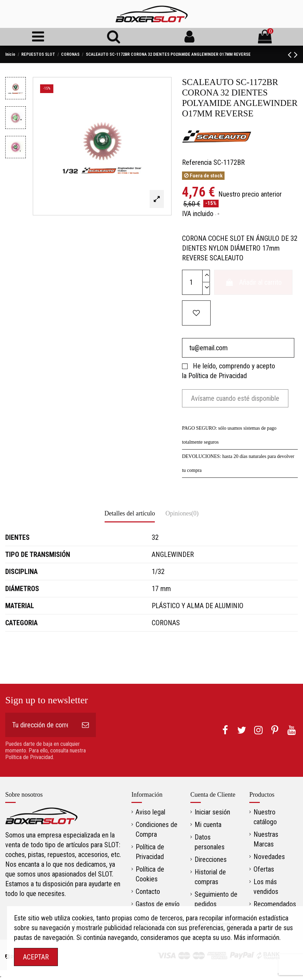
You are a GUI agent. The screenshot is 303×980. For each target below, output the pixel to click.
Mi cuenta (208, 825)
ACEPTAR (36, 957)
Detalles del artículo (130, 513)
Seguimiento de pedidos (216, 899)
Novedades (269, 857)
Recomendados (275, 904)
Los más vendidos (266, 887)
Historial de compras (210, 877)
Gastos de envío (158, 904)
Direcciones (211, 859)
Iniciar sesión (212, 812)
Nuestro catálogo (265, 817)
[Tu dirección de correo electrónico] (40, 725)
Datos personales (210, 842)
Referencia (197, 162)
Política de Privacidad (218, 376)
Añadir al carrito (253, 282)
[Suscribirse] (85, 725)
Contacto (148, 891)
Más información (256, 937)
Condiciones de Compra (157, 829)
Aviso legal (150, 812)
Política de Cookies (150, 874)
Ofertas (264, 869)
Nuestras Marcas (266, 839)
